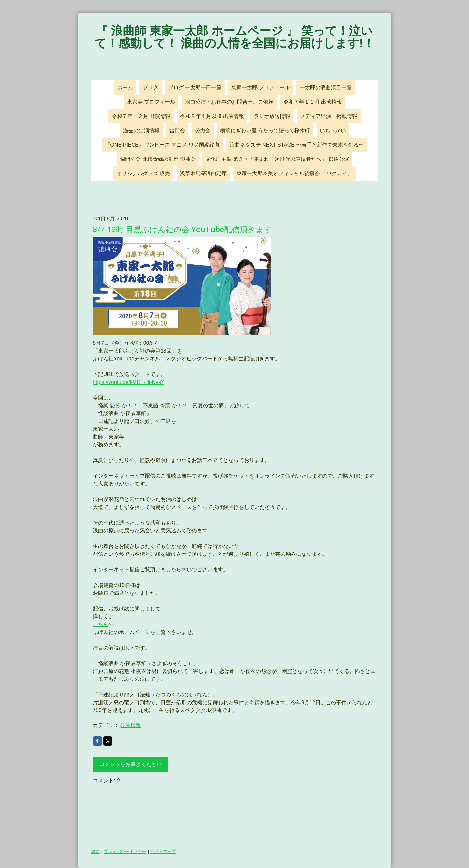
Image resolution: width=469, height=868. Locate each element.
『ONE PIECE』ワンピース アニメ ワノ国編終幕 (163, 145)
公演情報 (131, 725)
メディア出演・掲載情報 (329, 116)
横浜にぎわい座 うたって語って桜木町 (265, 130)
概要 (95, 851)
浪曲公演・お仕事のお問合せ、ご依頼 (229, 102)
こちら (101, 624)
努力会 (203, 130)
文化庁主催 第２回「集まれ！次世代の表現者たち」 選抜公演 (277, 159)
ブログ (150, 87)
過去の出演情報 (141, 130)
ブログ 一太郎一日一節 (195, 87)
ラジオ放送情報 (272, 116)
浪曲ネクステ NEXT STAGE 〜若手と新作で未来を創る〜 (297, 145)
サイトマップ (163, 851)
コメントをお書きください (131, 764)
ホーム (125, 87)
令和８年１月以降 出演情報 (212, 116)
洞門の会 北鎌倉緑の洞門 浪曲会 (158, 159)
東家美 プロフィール (151, 102)
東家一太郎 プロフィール (261, 87)
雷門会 (177, 130)
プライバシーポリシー (125, 851)
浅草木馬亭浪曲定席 (203, 173)
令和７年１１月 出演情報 (313, 102)
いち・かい (333, 130)
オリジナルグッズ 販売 (143, 173)
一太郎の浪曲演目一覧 (326, 87)
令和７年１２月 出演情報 (141, 116)
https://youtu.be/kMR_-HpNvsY (129, 382)
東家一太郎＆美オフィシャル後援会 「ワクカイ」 (294, 173)
